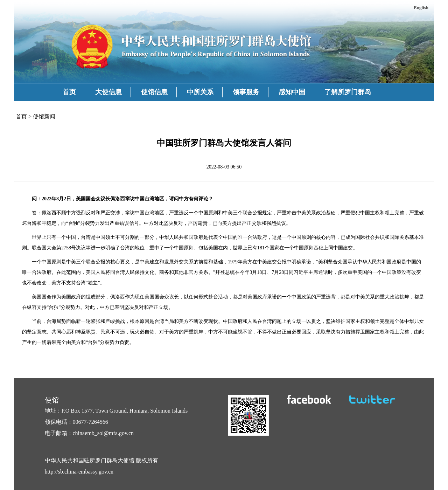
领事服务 (246, 92)
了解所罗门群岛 (348, 92)
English (421, 8)
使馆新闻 (44, 116)
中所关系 (200, 92)
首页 (69, 92)
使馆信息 (154, 92)
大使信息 (108, 92)
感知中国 (292, 92)
